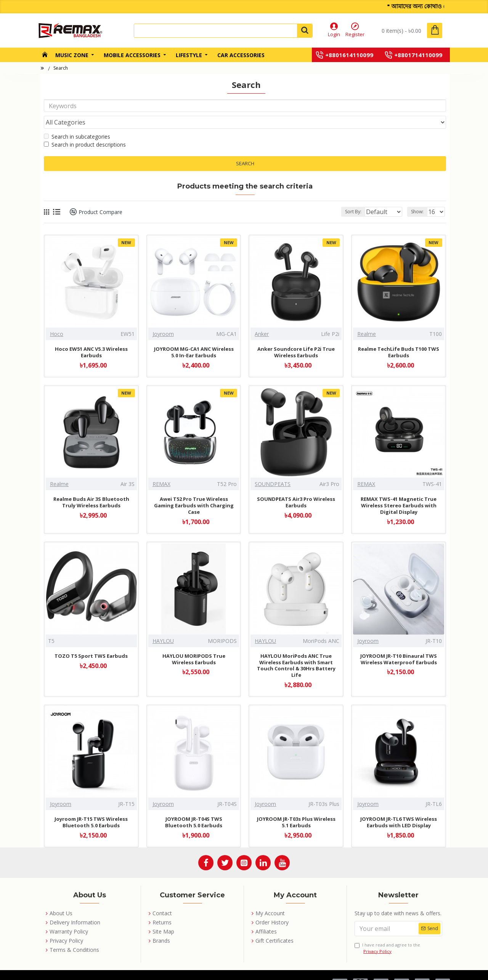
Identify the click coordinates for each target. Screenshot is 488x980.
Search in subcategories (77, 122)
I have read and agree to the (387, 934)
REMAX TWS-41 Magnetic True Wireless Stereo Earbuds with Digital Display (399, 491)
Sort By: (347, 197)
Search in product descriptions (85, 130)
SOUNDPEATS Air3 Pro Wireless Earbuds (296, 488)
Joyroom (163, 319)
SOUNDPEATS (273, 469)
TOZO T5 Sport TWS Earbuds (91, 642)
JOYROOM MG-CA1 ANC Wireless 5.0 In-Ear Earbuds (194, 338)
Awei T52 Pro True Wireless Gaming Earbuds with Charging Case (194, 491)
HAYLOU (163, 626)
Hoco (57, 319)
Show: (420, 197)
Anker (262, 319)
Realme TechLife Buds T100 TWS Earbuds (399, 338)
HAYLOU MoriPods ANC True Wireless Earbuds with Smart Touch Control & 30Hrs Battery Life (296, 651)
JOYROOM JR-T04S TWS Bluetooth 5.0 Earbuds (194, 808)
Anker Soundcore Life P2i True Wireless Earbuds (296, 338)
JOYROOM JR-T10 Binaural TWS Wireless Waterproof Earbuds (399, 645)
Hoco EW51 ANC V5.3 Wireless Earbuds (91, 338)
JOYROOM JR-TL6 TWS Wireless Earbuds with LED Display (399, 808)
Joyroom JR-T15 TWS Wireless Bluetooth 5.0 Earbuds (91, 808)
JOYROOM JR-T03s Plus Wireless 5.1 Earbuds (296, 808)
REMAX (161, 469)
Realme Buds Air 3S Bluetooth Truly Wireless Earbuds (91, 488)
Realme (367, 319)
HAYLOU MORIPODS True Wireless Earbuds (194, 645)
